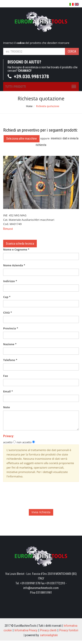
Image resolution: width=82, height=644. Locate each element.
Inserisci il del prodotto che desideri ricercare (36, 43)
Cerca (72, 51)
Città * (8, 313)
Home (29, 106)
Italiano (71, 5)
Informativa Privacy (26, 630)
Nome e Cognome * (16, 249)
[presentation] (35, 498)
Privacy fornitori (69, 630)
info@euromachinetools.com (41, 588)
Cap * (7, 297)
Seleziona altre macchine (22, 139)
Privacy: (9, 436)
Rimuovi (8, 229)
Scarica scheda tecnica (20, 244)
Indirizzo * (10, 281)
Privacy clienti (48, 630)
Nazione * (10, 344)
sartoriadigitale (49, 635)
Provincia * (11, 328)
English (77, 4)
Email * (8, 391)
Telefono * (10, 360)
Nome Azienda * (14, 265)
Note (8, 407)
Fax (7, 376)
